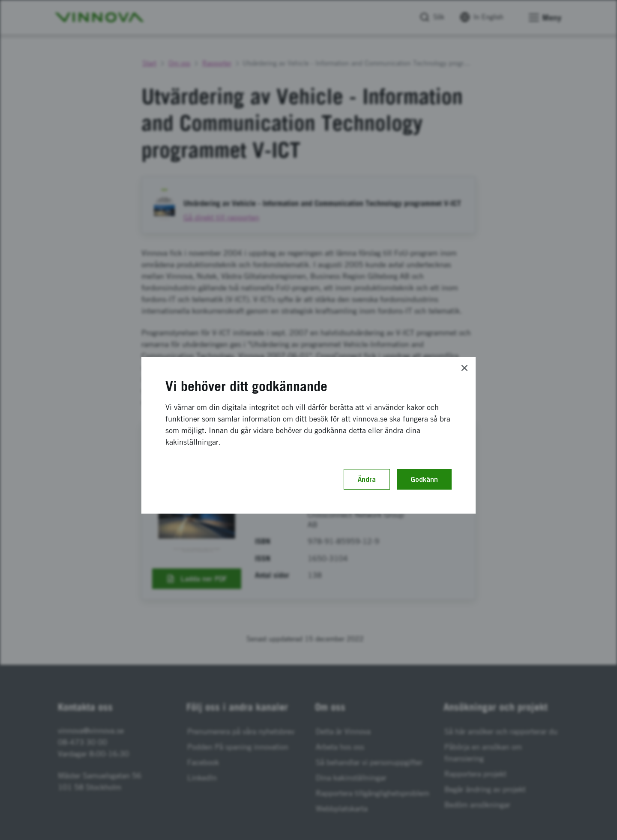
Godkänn (424, 479)
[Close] (464, 368)
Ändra (367, 479)
